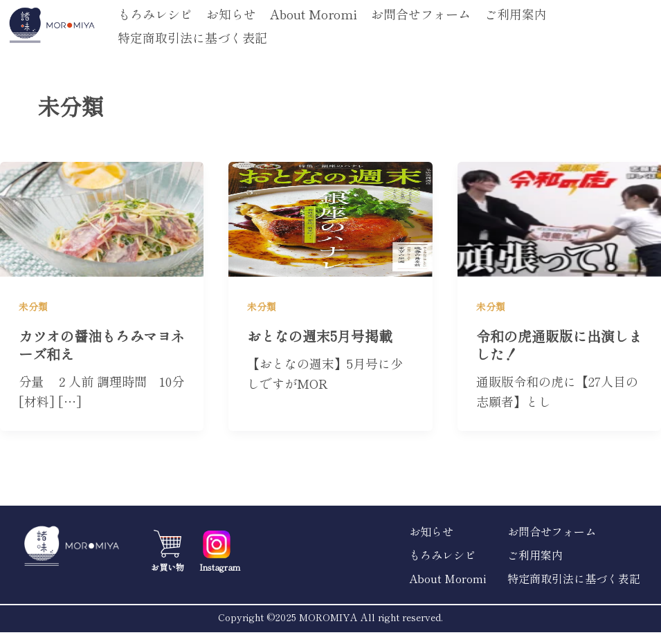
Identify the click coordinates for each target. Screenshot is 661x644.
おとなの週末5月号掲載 (320, 336)
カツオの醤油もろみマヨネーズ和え (102, 345)
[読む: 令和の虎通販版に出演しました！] (559, 217)
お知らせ (231, 14)
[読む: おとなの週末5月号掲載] (330, 217)
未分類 (33, 306)
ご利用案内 (516, 14)
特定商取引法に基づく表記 (192, 37)
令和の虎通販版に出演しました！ (559, 345)
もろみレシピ (155, 14)
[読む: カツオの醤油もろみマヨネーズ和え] (102, 217)
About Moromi (314, 14)
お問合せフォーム (421, 14)
